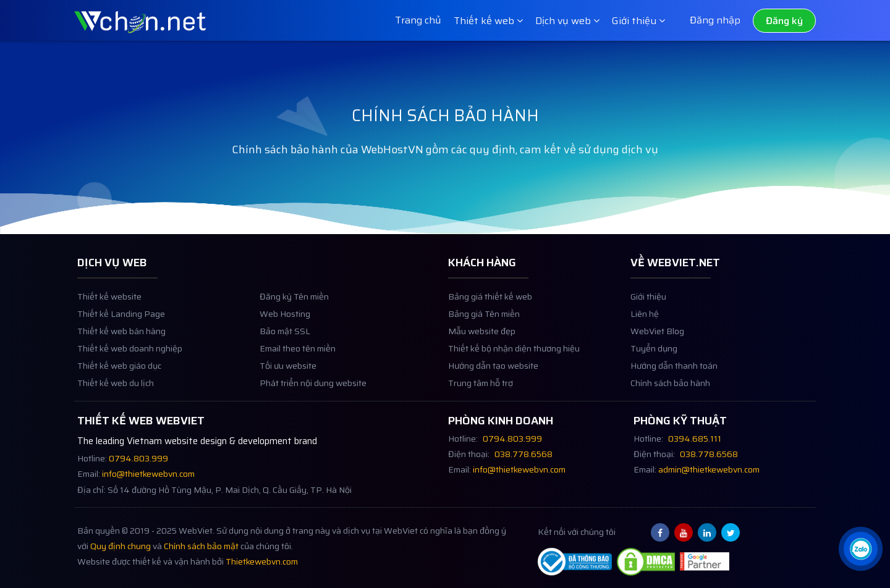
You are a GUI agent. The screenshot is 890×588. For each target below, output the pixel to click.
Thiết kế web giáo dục (119, 382)
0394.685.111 (695, 454)
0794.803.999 (138, 474)
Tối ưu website (288, 382)
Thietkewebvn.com (262, 577)
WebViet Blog (657, 347)
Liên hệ (645, 330)
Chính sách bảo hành (670, 399)
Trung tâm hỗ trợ (481, 399)
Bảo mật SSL (285, 347)
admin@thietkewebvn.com (709, 485)
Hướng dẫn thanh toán (674, 382)
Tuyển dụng (654, 365)
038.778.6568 (523, 470)
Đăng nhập (715, 20)
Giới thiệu (648, 313)
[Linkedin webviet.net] (707, 548)
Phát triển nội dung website (313, 399)
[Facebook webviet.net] (660, 548)
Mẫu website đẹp (482, 347)
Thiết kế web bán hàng (121, 347)
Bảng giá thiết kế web (490, 313)
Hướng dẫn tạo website (493, 382)
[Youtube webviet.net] (684, 548)
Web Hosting (285, 330)
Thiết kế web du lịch (116, 399)
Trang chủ (418, 20)
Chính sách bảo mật (201, 562)
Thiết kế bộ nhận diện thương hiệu (514, 365)
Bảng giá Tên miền (484, 330)
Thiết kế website (109, 313)
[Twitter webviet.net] (731, 548)
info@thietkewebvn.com (148, 490)
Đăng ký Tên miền (294, 313)
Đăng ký (784, 21)
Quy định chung (121, 562)
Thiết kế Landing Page (121, 330)
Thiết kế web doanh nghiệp (130, 365)
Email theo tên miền (298, 365)
